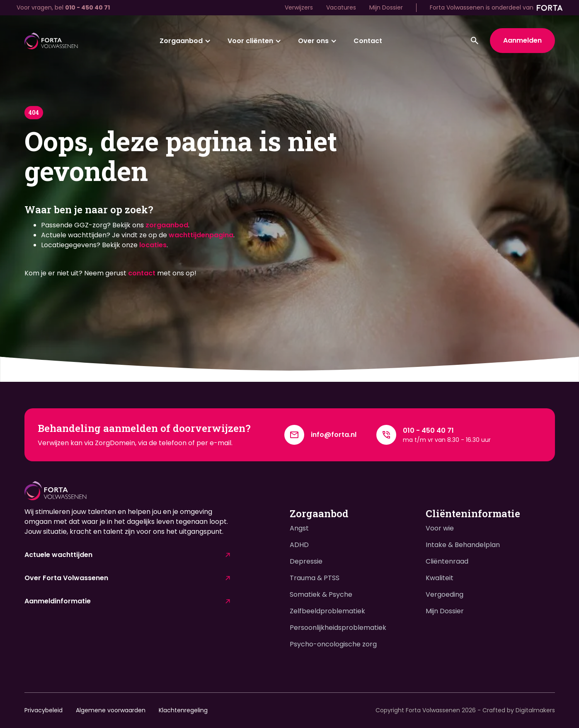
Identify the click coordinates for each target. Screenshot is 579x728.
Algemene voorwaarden (111, 710)
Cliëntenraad (447, 561)
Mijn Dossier (386, 7)
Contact (368, 41)
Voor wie (440, 528)
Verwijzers (299, 7)
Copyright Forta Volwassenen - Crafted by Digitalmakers (465, 710)
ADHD (299, 545)
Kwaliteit (440, 578)
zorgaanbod (167, 225)
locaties (153, 245)
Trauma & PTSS (315, 578)
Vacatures (341, 7)
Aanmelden (522, 40)
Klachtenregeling (183, 710)
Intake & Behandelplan (463, 545)
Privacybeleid (44, 710)
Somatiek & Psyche (321, 594)
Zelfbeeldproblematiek (327, 611)
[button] (185, 41)
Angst (299, 528)
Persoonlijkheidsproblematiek (338, 628)
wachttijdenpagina (201, 235)
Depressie (306, 561)
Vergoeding (445, 594)
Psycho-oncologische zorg (333, 644)
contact (142, 273)
